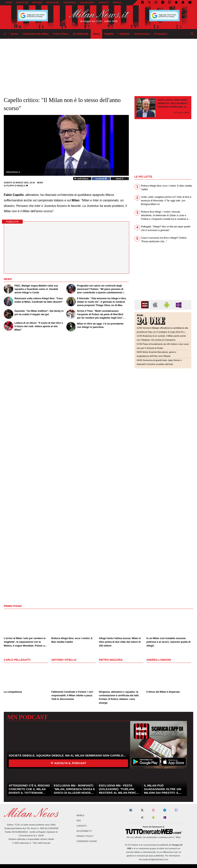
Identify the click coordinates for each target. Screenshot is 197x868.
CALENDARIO (87, 2)
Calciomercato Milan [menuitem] (36, 34)
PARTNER (37, 2)
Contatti (82, 826)
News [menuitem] (97, 34)
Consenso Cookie (87, 841)
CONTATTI (104, 2)
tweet (120, 179)
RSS (79, 821)
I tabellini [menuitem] (124, 34)
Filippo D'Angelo (16, 186)
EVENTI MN (22, 2)
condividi (101, 179)
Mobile (80, 816)
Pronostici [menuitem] (161, 34)
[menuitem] (5, 34)
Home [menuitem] (14, 34)
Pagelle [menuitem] (109, 34)
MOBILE (117, 2)
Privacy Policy (85, 836)
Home (9, 2)
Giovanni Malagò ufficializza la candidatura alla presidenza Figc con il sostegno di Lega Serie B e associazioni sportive (162, 332)
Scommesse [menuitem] (142, 34)
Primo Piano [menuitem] (61, 34)
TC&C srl (19, 825)
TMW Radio (70, 2)
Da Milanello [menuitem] (81, 34)
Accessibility (84, 831)
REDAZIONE (53, 2)
